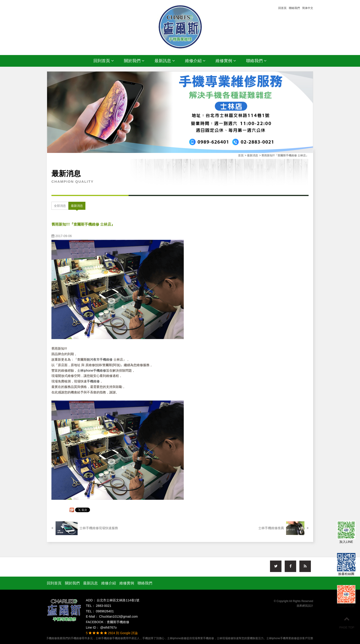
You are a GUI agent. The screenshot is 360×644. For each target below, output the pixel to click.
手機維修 (93, 381)
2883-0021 (103, 606)
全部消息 (60, 206)
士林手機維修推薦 (283, 528)
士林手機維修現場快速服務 (85, 528)
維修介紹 (195, 61)
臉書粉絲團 (346, 565)
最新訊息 (165, 61)
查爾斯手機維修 (118, 622)
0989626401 (104, 611)
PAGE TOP (347, 622)
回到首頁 (104, 61)
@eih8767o (108, 627)
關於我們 (134, 61)
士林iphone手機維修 (92, 370)
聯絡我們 (294, 8)
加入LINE (346, 533)
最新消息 (77, 206)
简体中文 (308, 8)
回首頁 (282, 8)
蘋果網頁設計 (305, 606)
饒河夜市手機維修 (100, 359)
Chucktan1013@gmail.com (118, 616)
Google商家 (346, 597)
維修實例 (226, 61)
